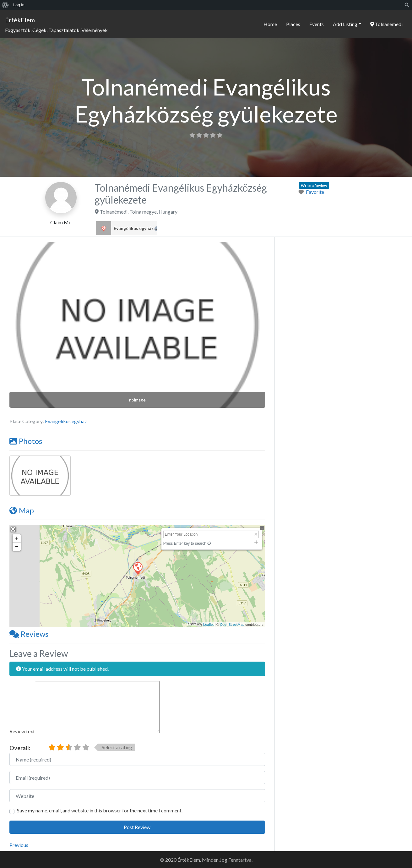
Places (293, 24)
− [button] (17, 547)
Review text (22, 731)
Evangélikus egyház (136, 228)
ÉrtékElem (20, 20)
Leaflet (208, 625)
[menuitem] (5, 5)
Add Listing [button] (345, 24)
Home (270, 24)
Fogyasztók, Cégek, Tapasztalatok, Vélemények (56, 30)
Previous (19, 845)
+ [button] (17, 538)
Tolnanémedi (386, 24)
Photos (26, 441)
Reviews (29, 634)
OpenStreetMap (232, 625)
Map (22, 510)
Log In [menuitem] (19, 5)
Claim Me (61, 222)
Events (317, 24)
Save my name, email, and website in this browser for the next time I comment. (100, 810)
